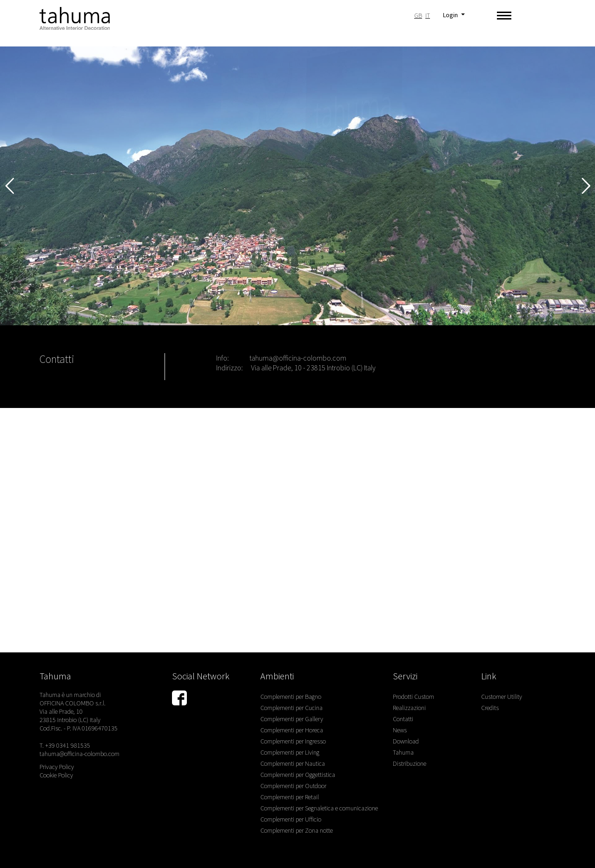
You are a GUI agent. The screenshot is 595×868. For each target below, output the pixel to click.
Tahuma (403, 752)
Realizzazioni (409, 708)
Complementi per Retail (290, 797)
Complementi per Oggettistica (298, 775)
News (400, 730)
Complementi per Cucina (291, 708)
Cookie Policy (56, 775)
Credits (490, 708)
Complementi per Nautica (293, 763)
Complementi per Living (290, 752)
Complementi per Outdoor (293, 786)
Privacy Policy (57, 767)
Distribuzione (410, 763)
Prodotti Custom (413, 697)
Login (451, 15)
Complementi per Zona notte (297, 830)
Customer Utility (502, 697)
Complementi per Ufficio (291, 819)
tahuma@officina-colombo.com (298, 358)
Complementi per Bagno (291, 697)
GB (418, 15)
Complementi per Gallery (292, 719)
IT (428, 15)
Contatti (403, 719)
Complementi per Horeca (292, 730)
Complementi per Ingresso (293, 741)
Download (406, 741)
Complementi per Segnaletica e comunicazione (319, 808)
